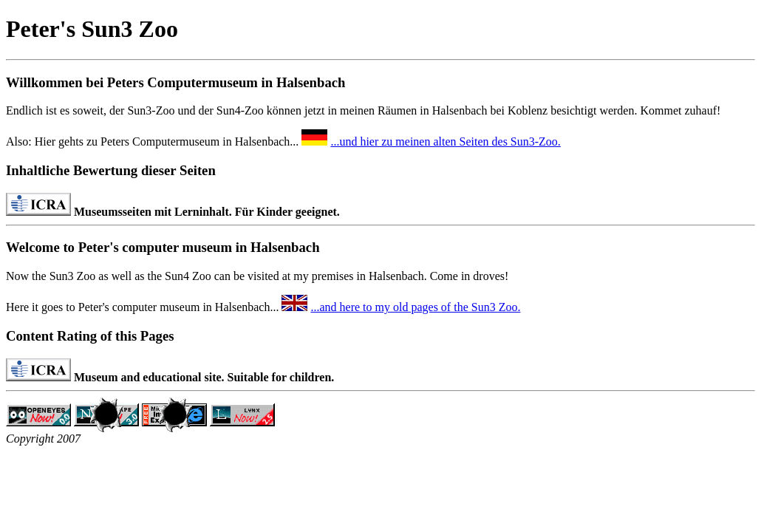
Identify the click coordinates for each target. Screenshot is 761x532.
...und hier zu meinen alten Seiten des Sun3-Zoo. (445, 141)
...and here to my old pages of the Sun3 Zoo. (415, 307)
